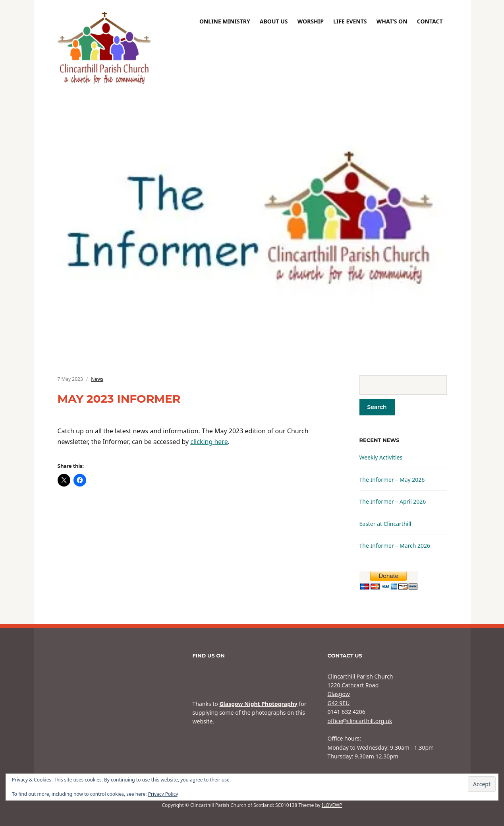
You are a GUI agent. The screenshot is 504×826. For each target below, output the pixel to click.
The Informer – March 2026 (395, 546)
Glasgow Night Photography (258, 704)
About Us (274, 21)
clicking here (209, 442)
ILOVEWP (332, 805)
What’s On (392, 21)
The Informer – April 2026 (393, 501)
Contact (430, 21)
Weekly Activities (381, 457)
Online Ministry (225, 21)
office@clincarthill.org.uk (360, 721)
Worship (311, 21)
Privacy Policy (163, 794)
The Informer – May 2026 (392, 480)
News (97, 379)
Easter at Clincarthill (385, 524)
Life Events (350, 21)
